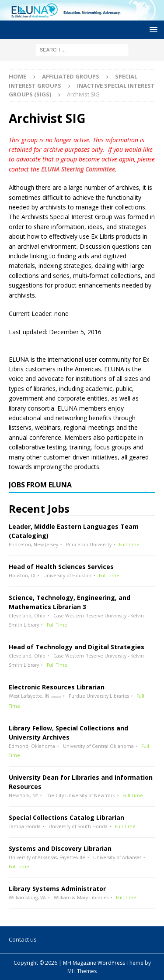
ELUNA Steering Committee (78, 169)
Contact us (23, 939)
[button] (152, 29)
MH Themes (82, 971)
